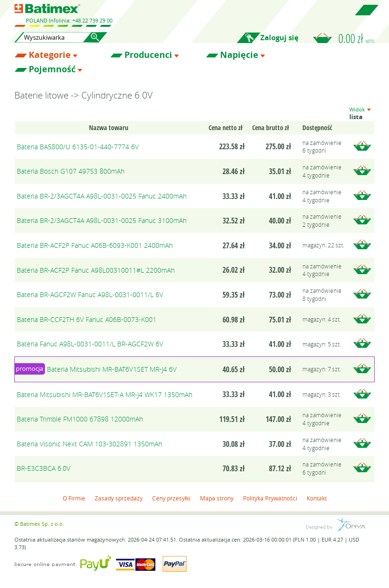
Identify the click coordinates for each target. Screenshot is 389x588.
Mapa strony (217, 498)
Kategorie (50, 55)
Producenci (148, 55)
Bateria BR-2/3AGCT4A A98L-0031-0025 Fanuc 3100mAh (102, 220)
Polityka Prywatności (270, 498)
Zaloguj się (279, 38)
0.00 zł (356, 38)
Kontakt (317, 498)
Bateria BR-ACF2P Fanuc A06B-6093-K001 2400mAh (95, 245)
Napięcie (239, 55)
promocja (29, 368)
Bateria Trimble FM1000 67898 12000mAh (80, 419)
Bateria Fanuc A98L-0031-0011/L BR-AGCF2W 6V (90, 344)
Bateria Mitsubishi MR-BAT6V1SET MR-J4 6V (112, 369)
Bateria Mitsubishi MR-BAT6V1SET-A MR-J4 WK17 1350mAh (105, 394)
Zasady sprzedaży (119, 498)
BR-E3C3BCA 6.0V (44, 468)
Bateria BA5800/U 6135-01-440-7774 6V (78, 147)
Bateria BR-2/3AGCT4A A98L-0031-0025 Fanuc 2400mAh (102, 196)
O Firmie (74, 498)
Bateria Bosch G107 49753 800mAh (71, 171)
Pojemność (52, 69)
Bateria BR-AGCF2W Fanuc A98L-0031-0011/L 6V (90, 294)
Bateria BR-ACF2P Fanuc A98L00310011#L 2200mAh (96, 270)
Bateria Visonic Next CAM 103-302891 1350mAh (89, 444)
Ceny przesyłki (171, 498)
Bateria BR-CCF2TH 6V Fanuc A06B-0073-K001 (87, 319)
